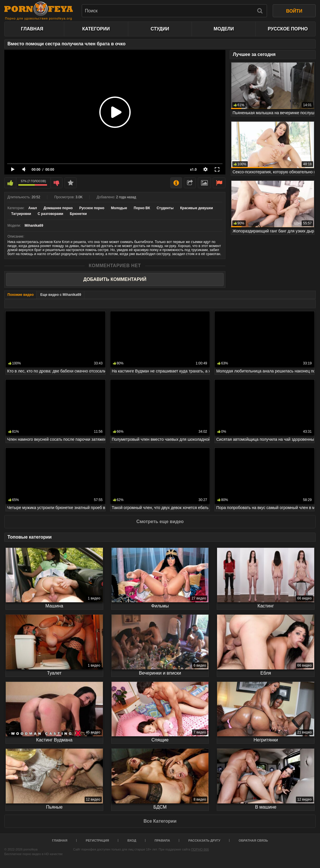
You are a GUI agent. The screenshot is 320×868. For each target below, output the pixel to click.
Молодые (119, 208)
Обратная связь (253, 840)
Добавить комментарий (115, 279)
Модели (224, 29)
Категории (96, 29)
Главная (32, 29)
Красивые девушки (196, 208)
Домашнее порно (58, 208)
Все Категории (160, 821)
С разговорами (50, 214)
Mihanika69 (34, 226)
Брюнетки (78, 214)
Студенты (165, 208)
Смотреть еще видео (160, 522)
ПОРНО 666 (200, 849)
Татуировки (21, 214)
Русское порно (288, 29)
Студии (160, 29)
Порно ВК (142, 208)
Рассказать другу (204, 840)
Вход (132, 840)
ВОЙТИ (294, 11)
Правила (162, 840)
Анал (33, 208)
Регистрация (97, 840)
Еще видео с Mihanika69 (61, 295)
